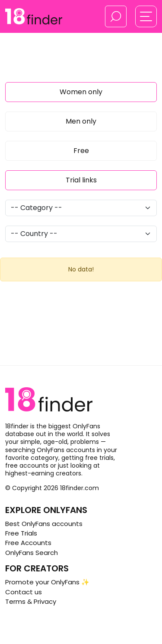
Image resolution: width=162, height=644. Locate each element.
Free (81, 151)
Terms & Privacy (31, 601)
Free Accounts (28, 543)
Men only (81, 121)
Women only (81, 92)
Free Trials (21, 533)
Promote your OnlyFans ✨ (47, 582)
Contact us (24, 592)
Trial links (81, 180)
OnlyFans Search (32, 553)
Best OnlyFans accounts (44, 524)
